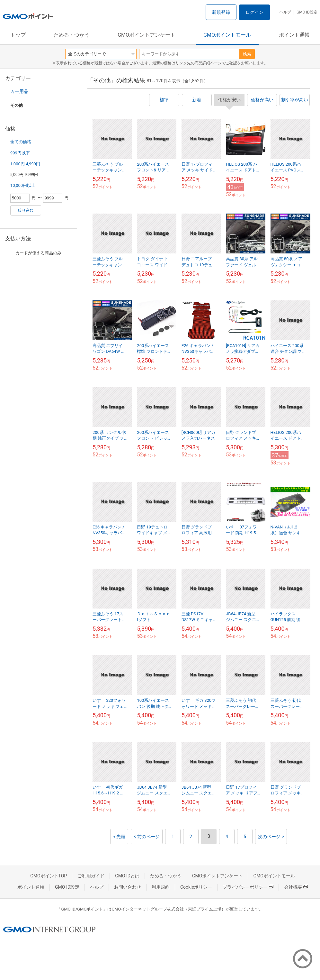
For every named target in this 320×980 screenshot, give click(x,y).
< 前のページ (147, 837)
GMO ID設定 (307, 12)
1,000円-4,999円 (25, 164)
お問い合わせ (128, 887)
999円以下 (20, 153)
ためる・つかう (72, 35)
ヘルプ (285, 12)
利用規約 (161, 887)
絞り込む (26, 210)
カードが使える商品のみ (35, 253)
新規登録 (221, 12)
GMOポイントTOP (49, 876)
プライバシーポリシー (248, 887)
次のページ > (271, 837)
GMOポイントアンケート (147, 35)
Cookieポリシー (196, 887)
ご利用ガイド (91, 876)
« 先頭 (119, 837)
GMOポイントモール (227, 35)
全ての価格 (21, 142)
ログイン (254, 12)
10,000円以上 (23, 185)
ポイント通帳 (294, 35)
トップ (18, 35)
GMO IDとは (127, 876)
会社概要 (296, 887)
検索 (247, 54)
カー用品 (19, 91)
